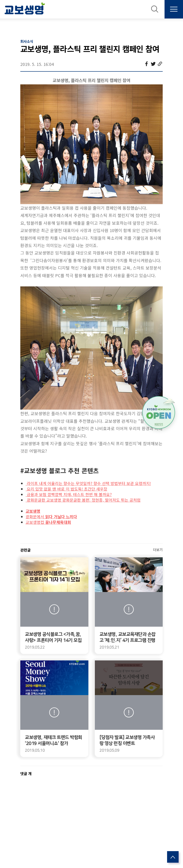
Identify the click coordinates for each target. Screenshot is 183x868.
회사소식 (27, 41)
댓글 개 (26, 773)
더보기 (158, 550)
